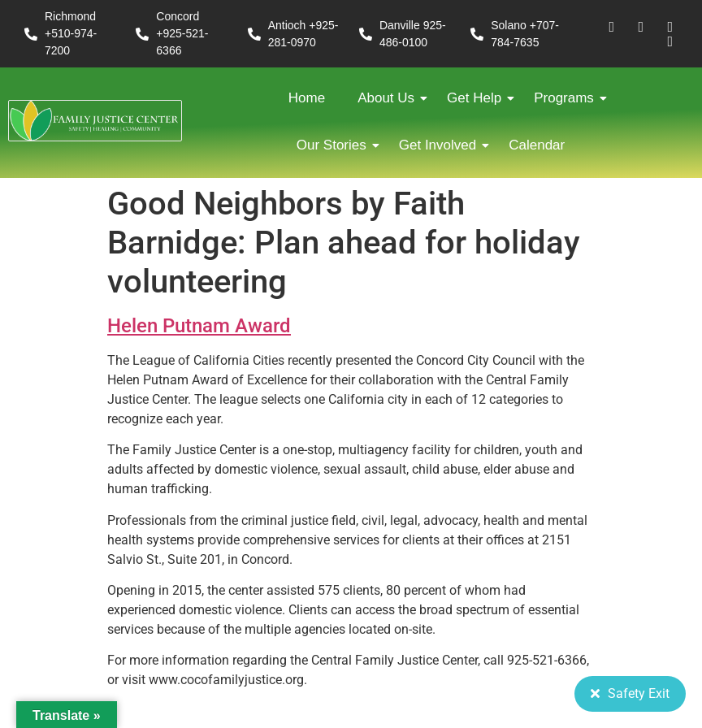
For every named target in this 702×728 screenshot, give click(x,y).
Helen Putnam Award (199, 326)
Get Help (478, 98)
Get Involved (442, 145)
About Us (390, 98)
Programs (568, 98)
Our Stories (336, 145)
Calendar (537, 145)
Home (307, 98)
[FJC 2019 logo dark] (95, 121)
